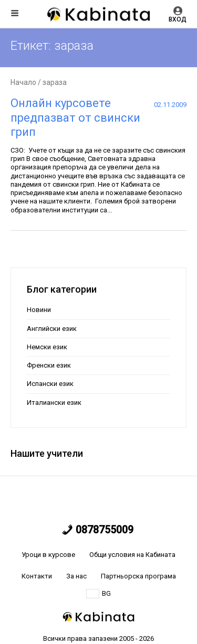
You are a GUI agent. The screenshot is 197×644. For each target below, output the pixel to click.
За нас (76, 576)
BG (98, 594)
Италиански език (54, 402)
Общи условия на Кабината (132, 555)
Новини (39, 310)
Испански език (50, 384)
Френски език (49, 365)
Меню (15, 13)
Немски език (47, 347)
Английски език (52, 329)
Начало (23, 82)
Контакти (37, 576)
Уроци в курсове (48, 555)
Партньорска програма (138, 576)
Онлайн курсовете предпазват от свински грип (75, 117)
